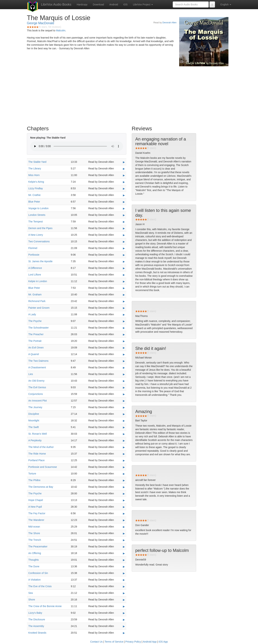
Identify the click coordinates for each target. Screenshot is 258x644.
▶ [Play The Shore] (124, 533)
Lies (31, 374)
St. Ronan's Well (38, 434)
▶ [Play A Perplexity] (124, 441)
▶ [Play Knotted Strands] (124, 633)
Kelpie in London (38, 281)
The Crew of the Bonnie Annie (45, 606)
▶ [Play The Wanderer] (124, 520)
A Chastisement (37, 367)
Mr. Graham (35, 294)
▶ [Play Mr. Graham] (124, 295)
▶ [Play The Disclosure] (124, 620)
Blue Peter (34, 202)
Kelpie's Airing (36, 182)
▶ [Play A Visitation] (124, 580)
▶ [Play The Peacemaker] (124, 547)
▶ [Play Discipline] (124, 414)
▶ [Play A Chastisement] (124, 368)
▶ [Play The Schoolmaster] (124, 328)
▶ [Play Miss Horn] (124, 175)
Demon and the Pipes (40, 228)
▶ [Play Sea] (124, 593)
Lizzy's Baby (35, 613)
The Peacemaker (38, 546)
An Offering (35, 553)
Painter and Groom (39, 308)
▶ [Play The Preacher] (124, 334)
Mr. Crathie (34, 195)
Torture (32, 474)
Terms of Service (114, 642)
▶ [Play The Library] (124, 169)
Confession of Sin (38, 573)
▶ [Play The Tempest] (124, 222)
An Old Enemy (36, 381)
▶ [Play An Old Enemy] (124, 381)
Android (114, 4)
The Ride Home (37, 454)
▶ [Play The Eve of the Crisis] (124, 586)
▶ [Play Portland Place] (124, 460)
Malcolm (61, 30)
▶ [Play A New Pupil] (124, 507)
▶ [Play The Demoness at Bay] (124, 487)
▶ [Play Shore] (124, 600)
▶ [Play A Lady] (124, 315)
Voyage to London (38, 208)
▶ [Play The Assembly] (124, 626)
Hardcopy (82, 4)
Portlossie (34, 255)
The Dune (34, 566)
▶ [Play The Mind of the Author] (124, 447)
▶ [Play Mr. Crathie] (124, 195)
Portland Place (36, 460)
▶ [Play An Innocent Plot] (124, 401)
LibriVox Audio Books (56, 4)
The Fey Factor (37, 513)
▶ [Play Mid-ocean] (124, 527)
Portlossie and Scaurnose (43, 467)
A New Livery (36, 235)
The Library (35, 168)
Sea (31, 593)
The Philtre (34, 480)
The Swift (34, 427)
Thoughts (34, 560)
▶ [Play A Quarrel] (124, 354)
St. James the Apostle (40, 261)
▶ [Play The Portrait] (124, 341)
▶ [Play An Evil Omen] (124, 348)
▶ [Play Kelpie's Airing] (124, 182)
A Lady (32, 314)
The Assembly (36, 626)
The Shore (34, 533)
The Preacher (36, 334)
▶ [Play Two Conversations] (124, 242)
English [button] (226, 4)
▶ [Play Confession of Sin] (124, 573)
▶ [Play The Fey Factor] (124, 514)
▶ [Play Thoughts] (124, 560)
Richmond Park (37, 301)
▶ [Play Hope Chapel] (124, 500)
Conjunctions (36, 394)
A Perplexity (35, 440)
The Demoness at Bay (41, 487)
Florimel (33, 248)
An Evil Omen (36, 348)
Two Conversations (39, 241)
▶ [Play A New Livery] (124, 235)
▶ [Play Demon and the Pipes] (124, 228)
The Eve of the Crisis (40, 586)
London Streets (37, 215)
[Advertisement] (129, 95)
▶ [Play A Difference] (124, 268)
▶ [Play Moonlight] (124, 421)
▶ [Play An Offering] (124, 553)
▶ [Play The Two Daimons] (124, 361)
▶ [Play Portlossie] (124, 255)
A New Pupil (35, 507)
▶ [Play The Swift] (124, 427)
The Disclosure (37, 619)
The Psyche (35, 321)
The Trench (35, 540)
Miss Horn (34, 175)
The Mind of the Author (41, 447)
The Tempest (36, 222)
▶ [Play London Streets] (124, 215)
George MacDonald (40, 23)
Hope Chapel (36, 500)
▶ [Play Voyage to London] (124, 208)
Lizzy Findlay (36, 188)
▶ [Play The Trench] (124, 540)
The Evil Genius (37, 387)
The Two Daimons (38, 361)
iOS (126, 4)
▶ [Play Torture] (124, 474)
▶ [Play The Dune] (124, 567)
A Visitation (34, 580)
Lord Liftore (35, 275)
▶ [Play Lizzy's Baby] (124, 613)
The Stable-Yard (37, 162)
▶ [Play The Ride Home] (124, 454)
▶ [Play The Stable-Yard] (124, 162)
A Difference (35, 268)
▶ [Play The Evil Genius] (124, 388)
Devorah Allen (169, 23)
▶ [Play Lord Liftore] (124, 275)
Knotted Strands (37, 633)
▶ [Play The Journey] (124, 407)
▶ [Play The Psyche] (124, 321)
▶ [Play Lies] (124, 374)
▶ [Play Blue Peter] (124, 202)
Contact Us (96, 642)
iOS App (163, 642)
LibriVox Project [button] (143, 4)
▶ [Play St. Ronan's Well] (124, 434)
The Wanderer (36, 520)
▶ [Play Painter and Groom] (124, 308)
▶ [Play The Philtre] (124, 480)
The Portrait (35, 341)
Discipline (34, 414)
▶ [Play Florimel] (124, 248)
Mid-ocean (34, 527)
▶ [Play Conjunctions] (124, 394)
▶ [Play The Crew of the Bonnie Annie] (124, 606)
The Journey (35, 407)
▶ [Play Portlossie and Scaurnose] (124, 467)
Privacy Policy (133, 642)
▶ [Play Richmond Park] (124, 301)
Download (98, 4)
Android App (150, 642)
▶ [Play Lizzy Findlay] (124, 189)
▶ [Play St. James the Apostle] (124, 262)
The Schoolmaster (39, 328)
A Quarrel (34, 354)
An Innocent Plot (38, 401)
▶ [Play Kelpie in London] (124, 281)
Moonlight (34, 420)
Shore (32, 600)
